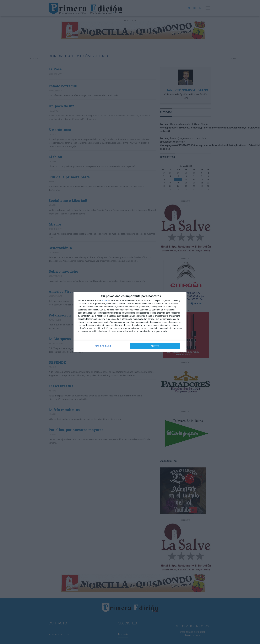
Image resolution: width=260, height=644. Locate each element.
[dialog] (130, 322)
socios (105, 300)
